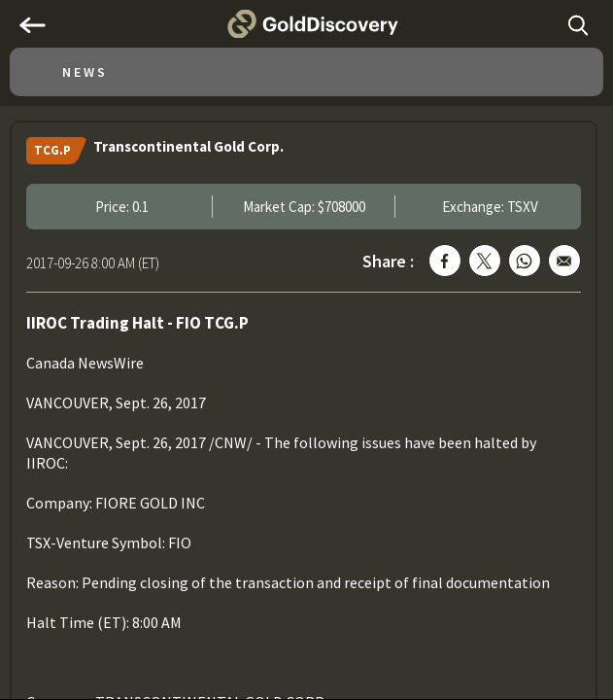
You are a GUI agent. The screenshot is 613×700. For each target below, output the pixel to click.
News (85, 72)
